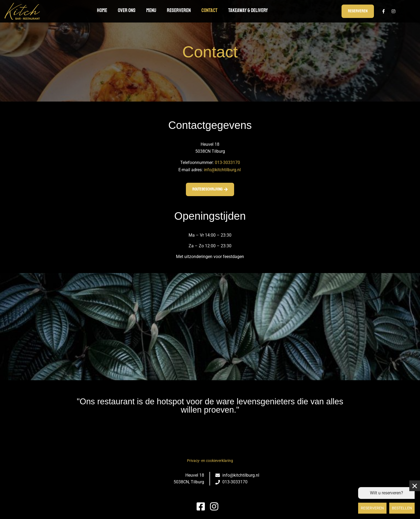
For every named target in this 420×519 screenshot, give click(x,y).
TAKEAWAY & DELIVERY (248, 10)
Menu (151, 10)
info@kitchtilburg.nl (222, 170)
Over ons (127, 10)
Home (102, 10)
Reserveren (179, 10)
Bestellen (402, 508)
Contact (209, 10)
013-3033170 (227, 163)
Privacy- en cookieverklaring (210, 461)
